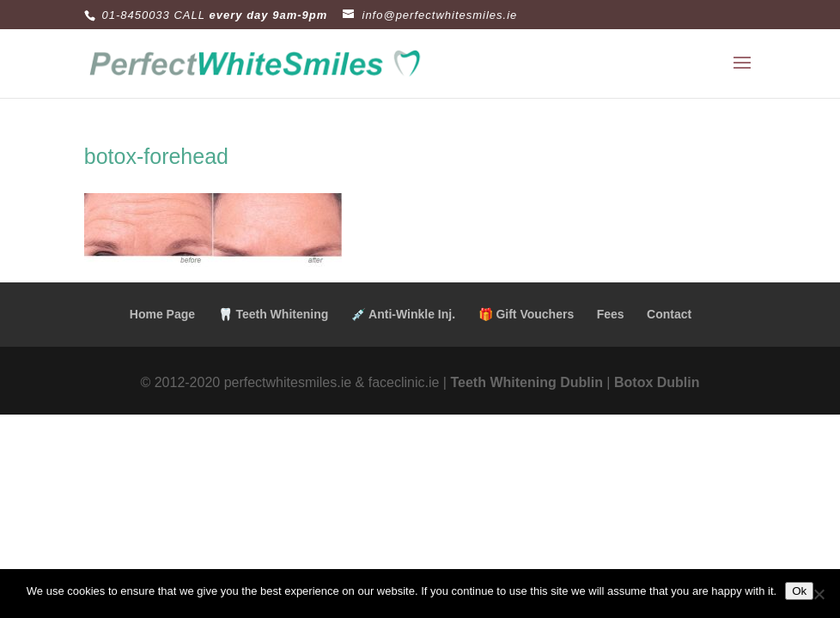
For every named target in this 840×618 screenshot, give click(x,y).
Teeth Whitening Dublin (526, 382)
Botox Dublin (657, 382)
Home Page (162, 314)
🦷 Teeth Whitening (274, 314)
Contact (669, 314)
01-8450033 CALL (153, 15)
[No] (819, 594)
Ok (799, 591)
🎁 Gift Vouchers (527, 314)
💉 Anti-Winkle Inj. (403, 314)
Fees (611, 314)
